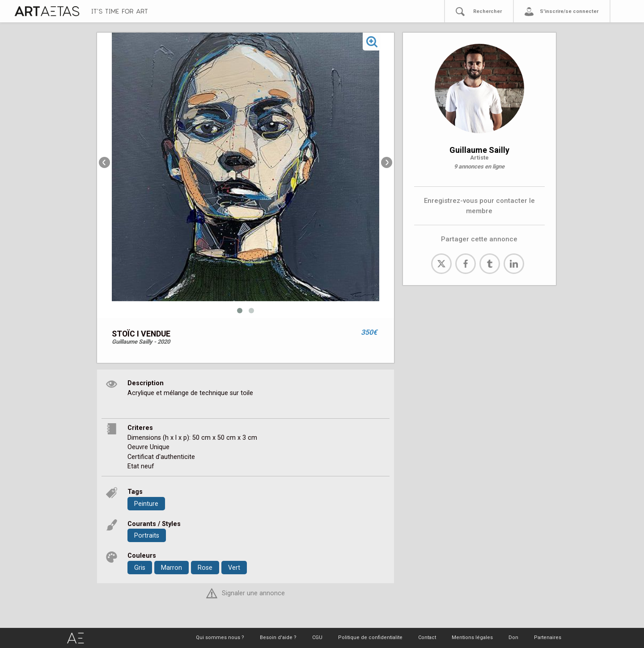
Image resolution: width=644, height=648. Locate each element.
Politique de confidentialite (370, 637)
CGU (317, 637)
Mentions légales (472, 637)
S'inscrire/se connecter (569, 11)
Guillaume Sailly (479, 150)
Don (513, 637)
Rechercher (487, 11)
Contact (427, 637)
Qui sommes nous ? (220, 637)
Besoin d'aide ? (278, 637)
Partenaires (548, 637)
